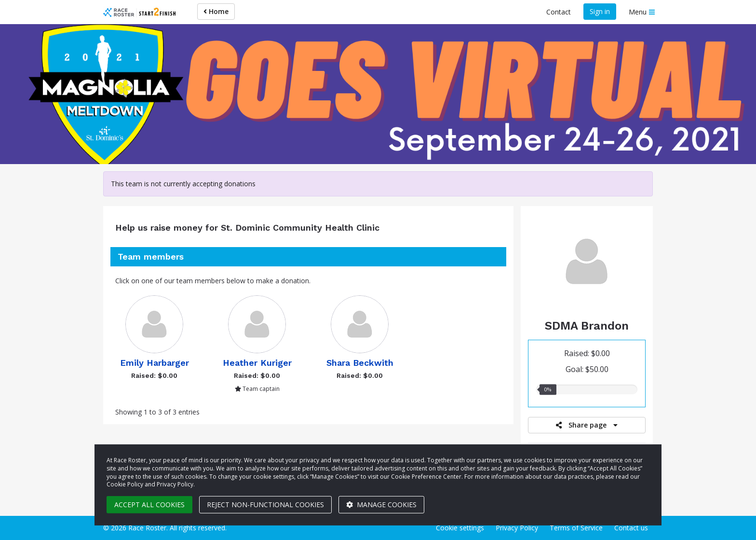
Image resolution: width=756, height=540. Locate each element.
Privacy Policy (517, 528)
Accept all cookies (149, 505)
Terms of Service (576, 528)
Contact (559, 12)
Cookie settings (460, 528)
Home (216, 11)
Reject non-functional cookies (265, 505)
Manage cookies (381, 505)
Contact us (631, 528)
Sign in (600, 11)
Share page (587, 425)
